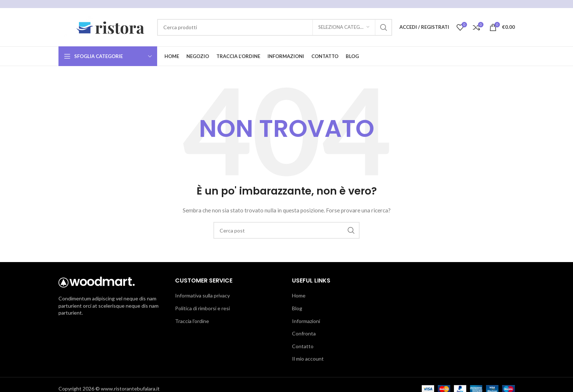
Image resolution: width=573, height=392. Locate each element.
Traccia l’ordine (192, 321)
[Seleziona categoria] (344, 27)
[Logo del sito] (104, 26)
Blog (297, 308)
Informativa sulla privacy (202, 295)
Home (299, 295)
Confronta (304, 333)
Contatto (303, 346)
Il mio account (308, 359)
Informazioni (306, 321)
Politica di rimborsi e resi (202, 308)
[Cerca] (275, 27)
